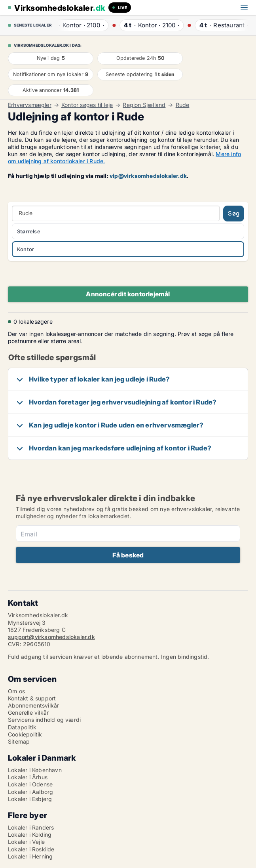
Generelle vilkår (28, 713)
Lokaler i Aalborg (30, 792)
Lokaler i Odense (30, 784)
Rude (183, 105)
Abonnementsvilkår (33, 705)
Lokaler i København (35, 770)
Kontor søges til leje (87, 105)
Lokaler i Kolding (30, 835)
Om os (16, 691)
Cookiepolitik (25, 734)
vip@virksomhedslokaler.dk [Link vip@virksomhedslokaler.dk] (148, 176)
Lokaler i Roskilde (31, 849)
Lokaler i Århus (28, 777)
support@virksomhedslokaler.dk (51, 637)
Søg (234, 213)
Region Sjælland (144, 105)
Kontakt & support (32, 698)
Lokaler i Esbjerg (30, 799)
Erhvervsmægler (30, 105)
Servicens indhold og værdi (44, 720)
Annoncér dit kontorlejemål (128, 294)
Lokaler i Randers (31, 827)
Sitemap (19, 741)
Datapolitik (22, 727)
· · (79, 25)
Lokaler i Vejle (26, 842)
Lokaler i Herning (30, 856)
